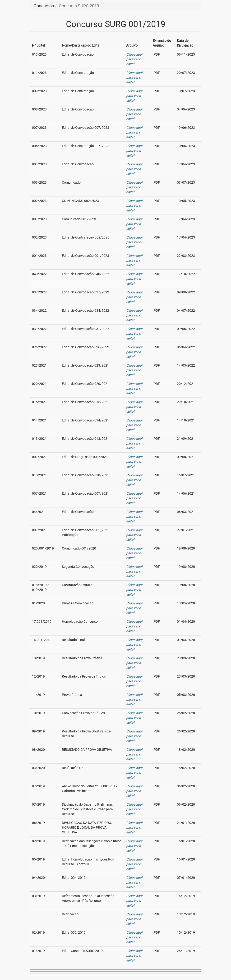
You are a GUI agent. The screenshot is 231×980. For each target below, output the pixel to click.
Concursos (44, 6)
